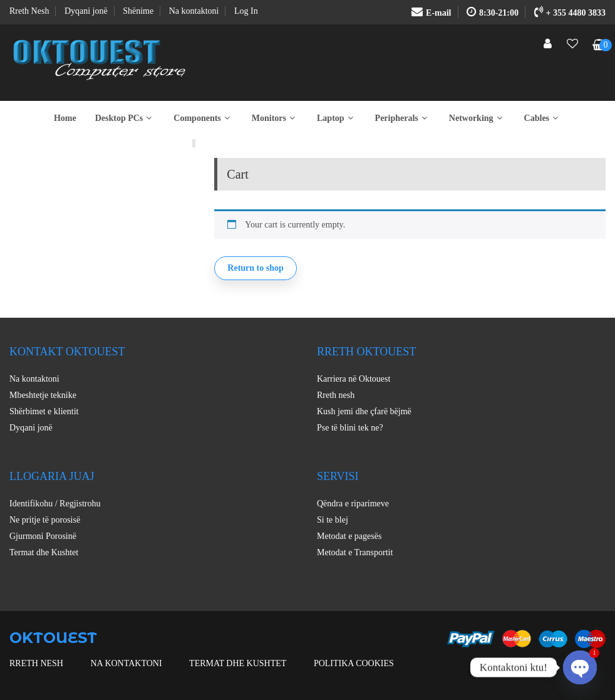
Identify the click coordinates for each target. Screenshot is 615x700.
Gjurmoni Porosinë (43, 536)
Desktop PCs (125, 118)
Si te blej (333, 520)
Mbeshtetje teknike (43, 395)
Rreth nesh (336, 395)
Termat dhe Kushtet (44, 552)
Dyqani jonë (31, 428)
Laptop (337, 118)
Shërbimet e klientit (44, 411)
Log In (246, 11)
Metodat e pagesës (349, 536)
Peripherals (403, 118)
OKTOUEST (53, 638)
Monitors (275, 118)
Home (65, 118)
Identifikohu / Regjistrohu (55, 504)
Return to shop (255, 268)
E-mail (431, 13)
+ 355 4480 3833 (570, 13)
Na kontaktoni (34, 379)
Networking (477, 118)
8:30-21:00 (493, 13)
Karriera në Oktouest (354, 379)
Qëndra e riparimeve (353, 504)
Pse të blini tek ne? (350, 428)
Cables (543, 118)
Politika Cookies (354, 663)
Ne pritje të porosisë (45, 520)
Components (203, 118)
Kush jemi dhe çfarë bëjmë (364, 411)
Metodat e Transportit (355, 552)
